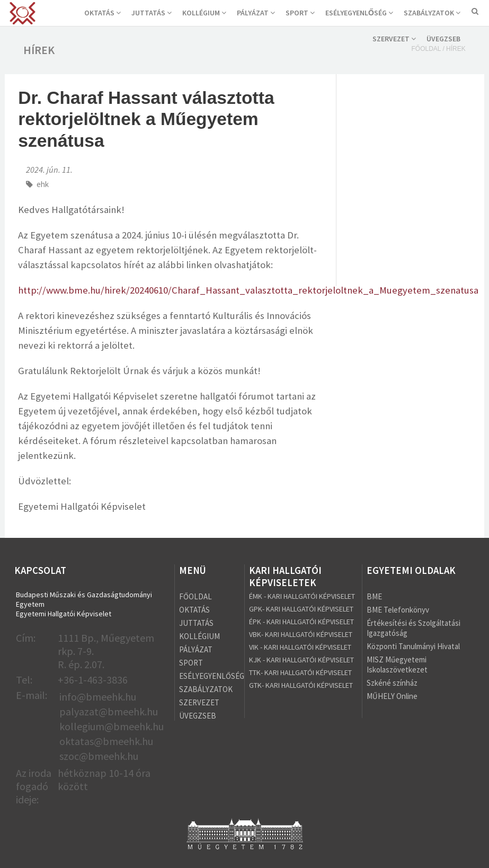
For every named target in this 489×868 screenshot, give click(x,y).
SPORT (300, 13)
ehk (43, 184)
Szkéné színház (392, 683)
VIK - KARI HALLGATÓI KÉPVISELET (300, 647)
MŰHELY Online (392, 696)
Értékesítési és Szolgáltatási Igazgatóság (414, 628)
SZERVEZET (394, 39)
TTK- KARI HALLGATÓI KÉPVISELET (300, 672)
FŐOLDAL (195, 596)
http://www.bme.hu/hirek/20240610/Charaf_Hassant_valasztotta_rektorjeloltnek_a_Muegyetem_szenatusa (248, 290)
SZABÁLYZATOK (432, 13)
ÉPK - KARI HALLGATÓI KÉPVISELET (301, 622)
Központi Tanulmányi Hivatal (413, 646)
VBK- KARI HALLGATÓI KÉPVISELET (301, 634)
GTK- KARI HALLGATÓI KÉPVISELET (301, 685)
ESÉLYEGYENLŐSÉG (359, 13)
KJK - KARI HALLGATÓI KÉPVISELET (301, 660)
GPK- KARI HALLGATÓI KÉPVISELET (301, 609)
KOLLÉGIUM (204, 13)
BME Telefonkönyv (398, 610)
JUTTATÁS (152, 13)
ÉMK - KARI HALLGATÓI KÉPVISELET (302, 596)
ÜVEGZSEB (443, 39)
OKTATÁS (103, 13)
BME (374, 596)
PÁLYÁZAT (256, 13)
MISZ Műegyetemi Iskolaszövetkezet (397, 665)
